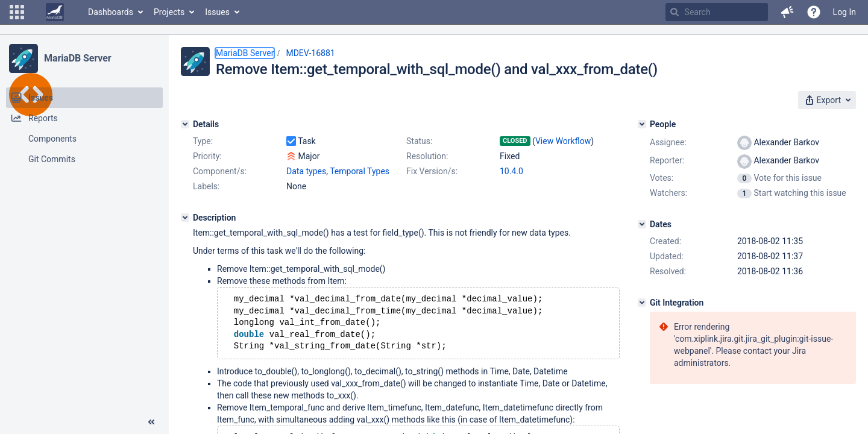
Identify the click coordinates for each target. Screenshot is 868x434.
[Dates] (642, 224)
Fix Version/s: (432, 171)
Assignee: (668, 142)
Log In (844, 12)
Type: (203, 141)
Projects (169, 12)
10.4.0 (511, 171)
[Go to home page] (55, 12)
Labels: (206, 186)
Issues (217, 12)
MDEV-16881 (310, 53)
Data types (306, 171)
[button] (17, 12)
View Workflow (563, 141)
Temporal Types (360, 171)
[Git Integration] (642, 303)
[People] (642, 124)
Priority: (207, 156)
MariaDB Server (77, 58)
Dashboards (111, 12)
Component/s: (220, 171)
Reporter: (667, 160)
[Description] (185, 218)
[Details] (185, 124)
